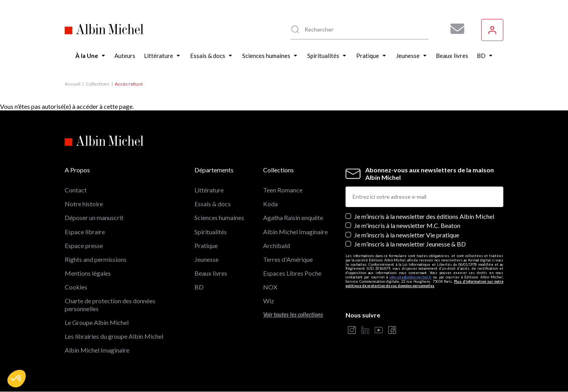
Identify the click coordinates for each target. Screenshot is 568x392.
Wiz (269, 301)
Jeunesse (206, 259)
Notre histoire (84, 204)
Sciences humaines (219, 217)
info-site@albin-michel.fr (410, 277)
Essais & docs (213, 204)
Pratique (206, 245)
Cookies (76, 287)
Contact (76, 190)
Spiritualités (211, 232)
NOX (270, 287)
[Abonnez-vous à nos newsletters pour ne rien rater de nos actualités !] (454, 29)
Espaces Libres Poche (292, 273)
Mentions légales (88, 273)
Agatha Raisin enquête (293, 217)
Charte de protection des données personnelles (110, 304)
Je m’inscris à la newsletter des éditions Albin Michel (424, 216)
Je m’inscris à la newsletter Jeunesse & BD (410, 244)
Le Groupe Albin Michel (97, 322)
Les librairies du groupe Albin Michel (114, 336)
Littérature (209, 190)
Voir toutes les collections (293, 315)
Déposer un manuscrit (94, 217)
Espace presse (84, 245)
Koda (270, 204)
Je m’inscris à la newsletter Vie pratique (407, 235)
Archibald (277, 245)
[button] (17, 379)
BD (199, 287)
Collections (98, 84)
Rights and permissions (96, 259)
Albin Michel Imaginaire (97, 350)
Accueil (73, 84)
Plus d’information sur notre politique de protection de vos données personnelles (424, 284)
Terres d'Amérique (288, 259)
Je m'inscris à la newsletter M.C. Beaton (407, 225)
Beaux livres (211, 273)
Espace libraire (85, 232)
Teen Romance (283, 190)
